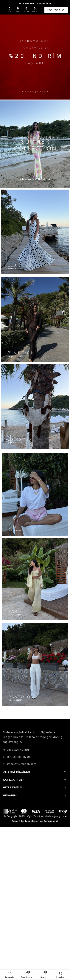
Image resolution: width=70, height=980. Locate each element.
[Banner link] (35, 56)
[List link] (35, 757)
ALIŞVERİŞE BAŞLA (56, 10)
